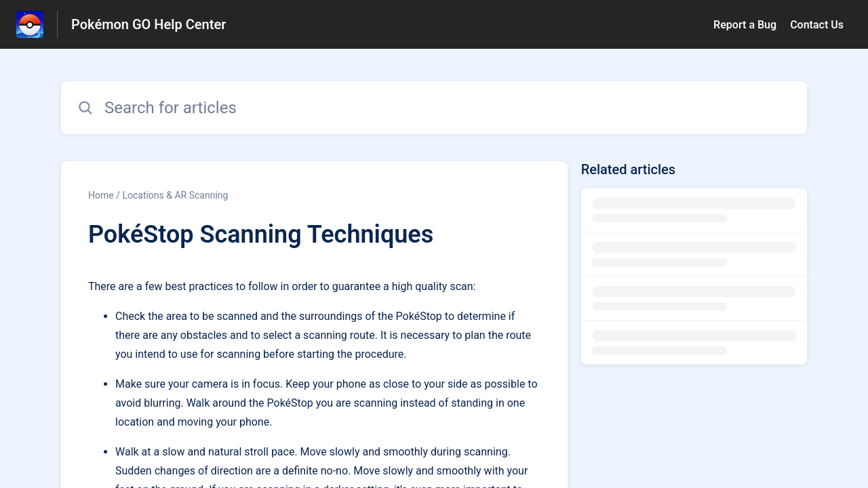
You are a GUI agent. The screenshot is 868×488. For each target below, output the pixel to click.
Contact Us (817, 25)
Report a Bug (745, 25)
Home (101, 195)
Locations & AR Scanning (175, 195)
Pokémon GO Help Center (149, 24)
